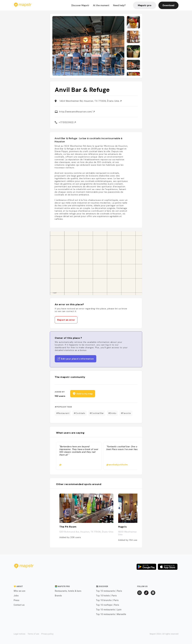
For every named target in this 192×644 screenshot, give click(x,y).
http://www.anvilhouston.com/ (77, 112)
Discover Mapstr (80, 5)
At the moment (101, 5)
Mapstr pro (145, 5)
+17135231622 (67, 122)
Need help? (119, 5)
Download (168, 5)
